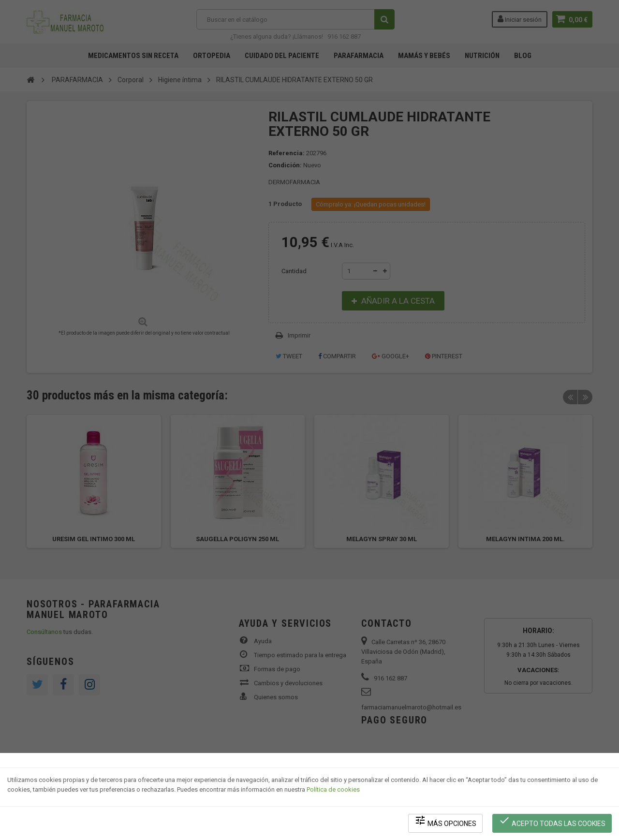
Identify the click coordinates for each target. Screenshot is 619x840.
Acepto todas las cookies (552, 821)
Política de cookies (333, 789)
